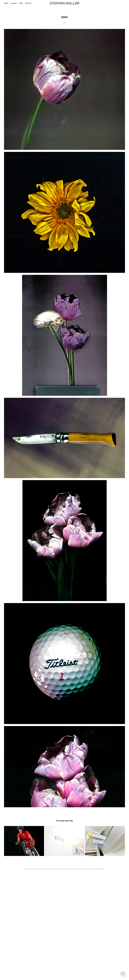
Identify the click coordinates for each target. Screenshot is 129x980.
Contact (14, 3)
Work (6, 3)
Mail (21, 3)
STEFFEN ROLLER (64, 3)
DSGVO (28, 3)
